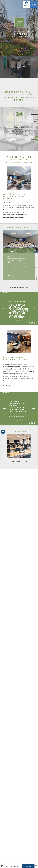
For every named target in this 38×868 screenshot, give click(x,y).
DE (3, 3)
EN (3, 5)
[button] (3, 432)
